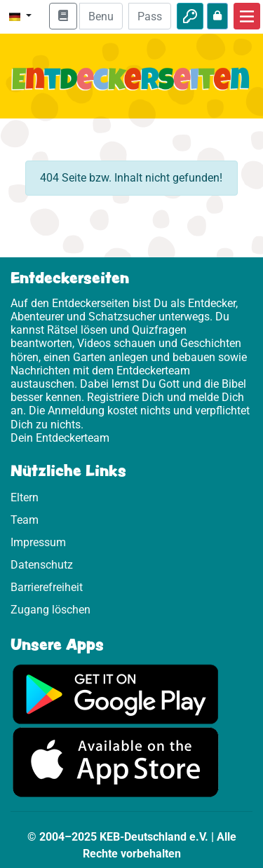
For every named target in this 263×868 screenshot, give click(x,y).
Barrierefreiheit (47, 587)
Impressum (38, 542)
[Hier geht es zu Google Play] (116, 693)
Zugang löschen (50, 610)
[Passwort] (150, 16)
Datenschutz (42, 565)
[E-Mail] (101, 16)
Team (25, 520)
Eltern (25, 497)
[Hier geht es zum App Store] (116, 762)
